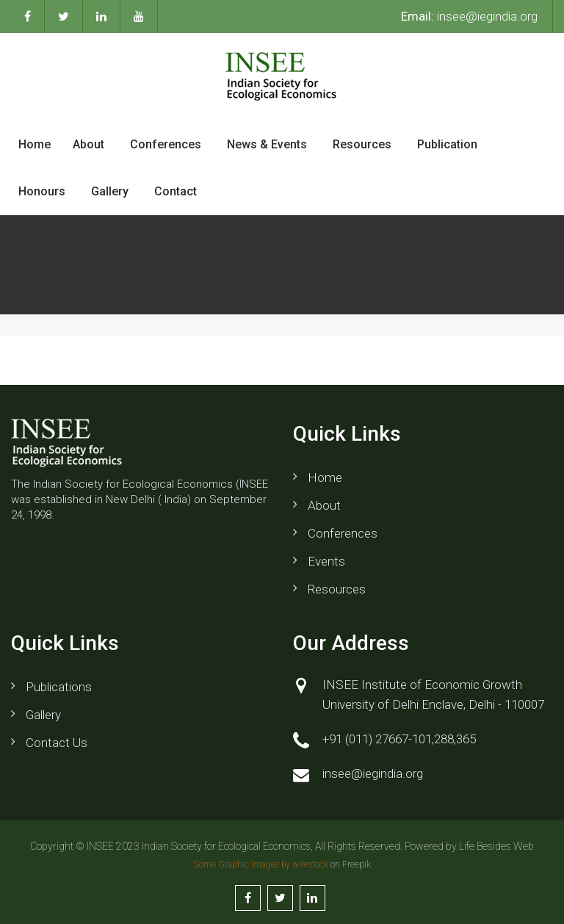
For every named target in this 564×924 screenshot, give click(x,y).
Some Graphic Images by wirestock (261, 865)
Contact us (57, 743)
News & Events (267, 144)
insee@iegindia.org (469, 16)
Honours (42, 191)
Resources (362, 144)
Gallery (110, 191)
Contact (176, 191)
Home (35, 144)
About (88, 144)
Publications (59, 687)
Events (326, 561)
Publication (447, 144)
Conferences (166, 144)
